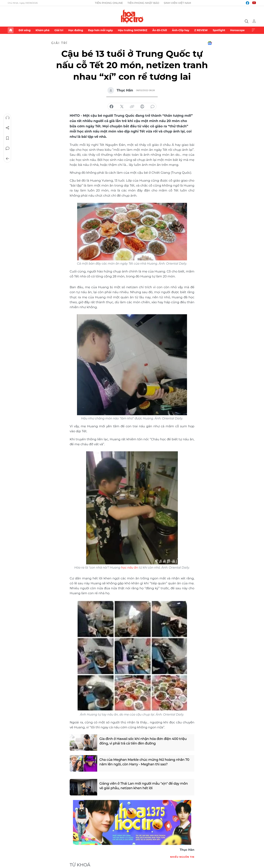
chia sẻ (111, 107)
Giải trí (59, 30)
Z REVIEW (201, 30)
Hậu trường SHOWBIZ (133, 30)
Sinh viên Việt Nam (177, 3)
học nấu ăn (129, 568)
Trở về (8, 159)
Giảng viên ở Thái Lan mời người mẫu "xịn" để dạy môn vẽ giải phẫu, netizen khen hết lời (144, 786)
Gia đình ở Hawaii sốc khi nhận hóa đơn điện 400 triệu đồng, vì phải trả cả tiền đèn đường (143, 741)
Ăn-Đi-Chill (160, 30)
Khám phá (42, 30)
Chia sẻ (8, 128)
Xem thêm (253, 30)
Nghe (8, 118)
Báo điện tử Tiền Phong (132, 16)
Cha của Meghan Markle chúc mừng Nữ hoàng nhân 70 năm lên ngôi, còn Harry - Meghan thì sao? (145, 762)
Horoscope (238, 30)
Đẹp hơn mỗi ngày (100, 30)
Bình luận (8, 148)
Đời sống (24, 30)
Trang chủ (11, 30)
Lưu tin (8, 138)
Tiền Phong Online (109, 3)
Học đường (76, 30)
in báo (142, 107)
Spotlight (219, 30)
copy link (132, 107)
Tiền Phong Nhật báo (143, 3)
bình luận (153, 107)
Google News (210, 43)
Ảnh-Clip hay (181, 30)
